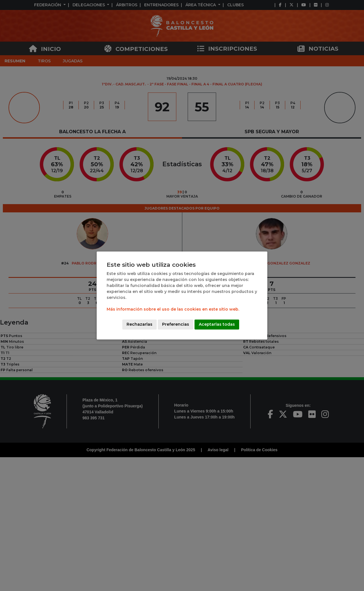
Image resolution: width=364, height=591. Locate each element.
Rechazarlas (139, 325)
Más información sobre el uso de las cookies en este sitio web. (173, 309)
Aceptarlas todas (217, 325)
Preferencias (176, 325)
